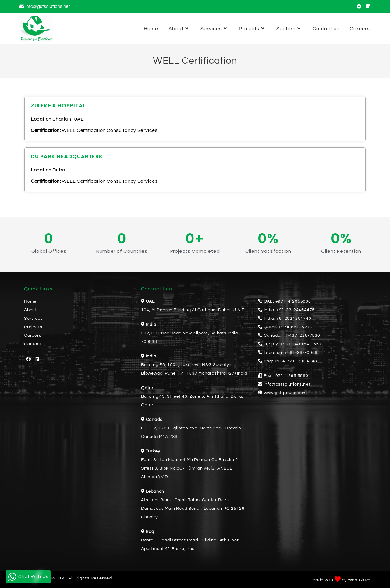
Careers (33, 336)
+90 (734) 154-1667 (301, 344)
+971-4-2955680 (293, 301)
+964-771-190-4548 (296, 361)
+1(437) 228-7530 (301, 336)
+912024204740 (294, 319)
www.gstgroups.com (285, 393)
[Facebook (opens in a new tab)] (359, 7)
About (30, 310)
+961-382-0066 (301, 353)
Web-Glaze (359, 580)
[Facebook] (28, 359)
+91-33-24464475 (296, 310)
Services (33, 319)
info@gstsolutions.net (48, 7)
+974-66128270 (295, 327)
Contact (33, 344)
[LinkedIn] (37, 359)
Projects (33, 327)
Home (30, 301)
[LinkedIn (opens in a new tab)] (367, 7)
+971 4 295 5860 (291, 376)
